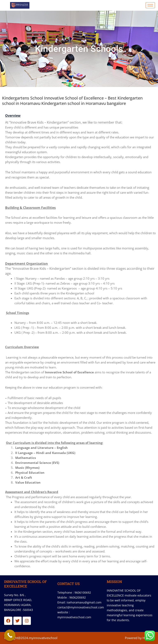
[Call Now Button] (10, 635)
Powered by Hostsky (139, 638)
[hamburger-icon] (150, 5)
